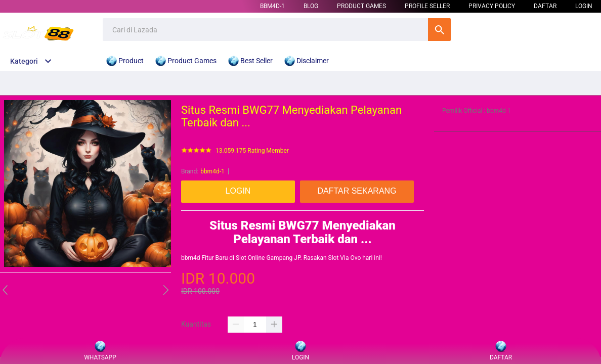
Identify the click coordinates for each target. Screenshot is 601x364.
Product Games (361, 6)
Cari (439, 30)
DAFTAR (545, 6)
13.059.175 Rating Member (252, 151)
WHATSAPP (100, 351)
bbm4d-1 (272, 6)
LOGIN (584, 6)
